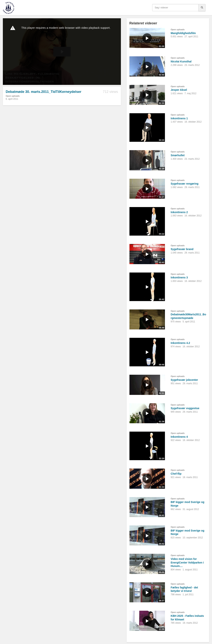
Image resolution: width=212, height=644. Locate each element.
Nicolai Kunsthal (181, 61)
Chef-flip (176, 474)
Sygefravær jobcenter (184, 380)
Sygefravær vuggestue (185, 408)
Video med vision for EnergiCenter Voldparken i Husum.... (187, 562)
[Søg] (202, 8)
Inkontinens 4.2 (180, 343)
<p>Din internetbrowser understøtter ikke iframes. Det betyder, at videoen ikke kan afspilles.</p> (62, 52)
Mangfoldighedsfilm (183, 33)
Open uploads (13, 96)
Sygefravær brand (182, 249)
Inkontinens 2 (179, 212)
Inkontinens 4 (179, 437)
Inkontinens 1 (179, 118)
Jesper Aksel (179, 90)
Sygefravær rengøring (184, 184)
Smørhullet (178, 155)
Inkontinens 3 (179, 277)
